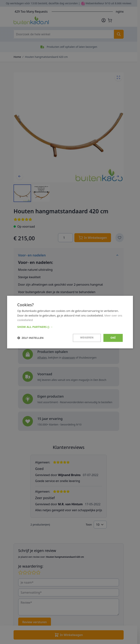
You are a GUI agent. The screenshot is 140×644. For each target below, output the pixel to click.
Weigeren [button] (86, 338)
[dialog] (70, 322)
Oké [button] (113, 338)
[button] (70, 327)
